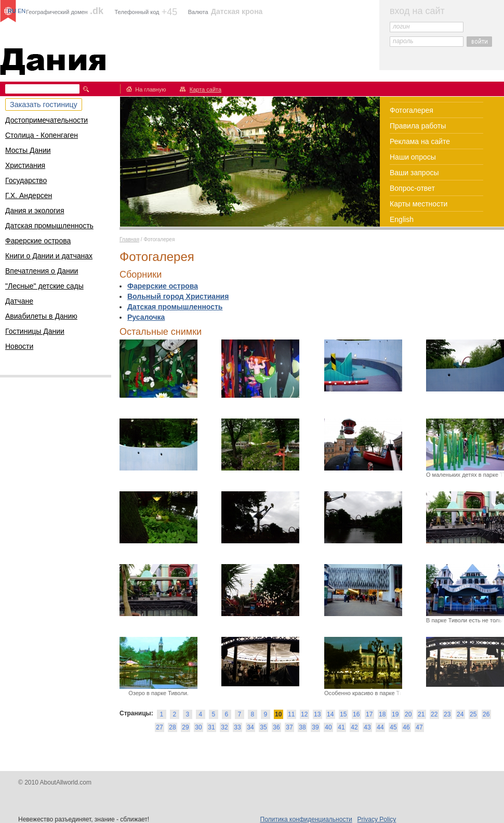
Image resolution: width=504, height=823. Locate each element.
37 (289, 727)
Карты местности (419, 204)
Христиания (25, 165)
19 (395, 714)
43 (367, 727)
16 (356, 714)
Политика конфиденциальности (306, 819)
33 (237, 727)
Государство (26, 180)
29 (185, 727)
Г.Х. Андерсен (29, 195)
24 (460, 714)
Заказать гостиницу (44, 104)
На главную (150, 89)
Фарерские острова (38, 241)
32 (224, 727)
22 (434, 714)
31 (211, 727)
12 (304, 714)
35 (263, 727)
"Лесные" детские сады (44, 286)
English (402, 219)
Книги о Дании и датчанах (49, 256)
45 (393, 727)
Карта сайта (205, 89)
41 (341, 727)
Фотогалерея (412, 110)
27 (159, 727)
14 (330, 714)
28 (172, 727)
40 (328, 727)
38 (302, 727)
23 (447, 714)
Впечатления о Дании (42, 271)
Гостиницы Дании (35, 331)
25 (473, 714)
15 (343, 714)
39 (315, 727)
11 (291, 714)
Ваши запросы (414, 173)
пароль (403, 41)
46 (406, 727)
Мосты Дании (28, 150)
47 (419, 727)
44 (380, 727)
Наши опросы (413, 157)
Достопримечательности (47, 120)
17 (369, 714)
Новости (19, 346)
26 (486, 714)
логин (401, 27)
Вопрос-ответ (412, 188)
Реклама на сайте (420, 141)
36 (276, 727)
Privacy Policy (377, 819)
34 (250, 727)
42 (354, 727)
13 (317, 714)
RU (12, 11)
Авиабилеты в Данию (41, 316)
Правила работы (418, 126)
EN (22, 11)
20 (408, 714)
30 (198, 727)
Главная (129, 239)
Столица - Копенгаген (42, 135)
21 (421, 714)
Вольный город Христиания (178, 296)
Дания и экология (35, 211)
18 (382, 714)
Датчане (19, 301)
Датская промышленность (49, 226)
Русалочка (146, 317)
